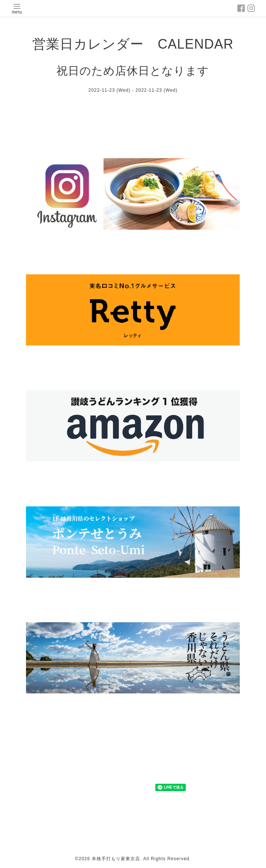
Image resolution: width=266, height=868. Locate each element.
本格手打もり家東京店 (116, 859)
